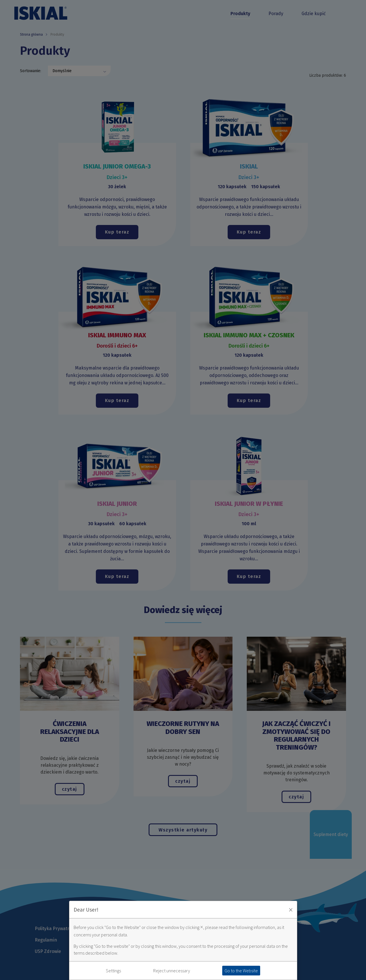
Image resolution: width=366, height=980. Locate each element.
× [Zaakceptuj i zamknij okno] (291, 910)
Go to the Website (241, 971)
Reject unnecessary (172, 971)
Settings (113, 971)
